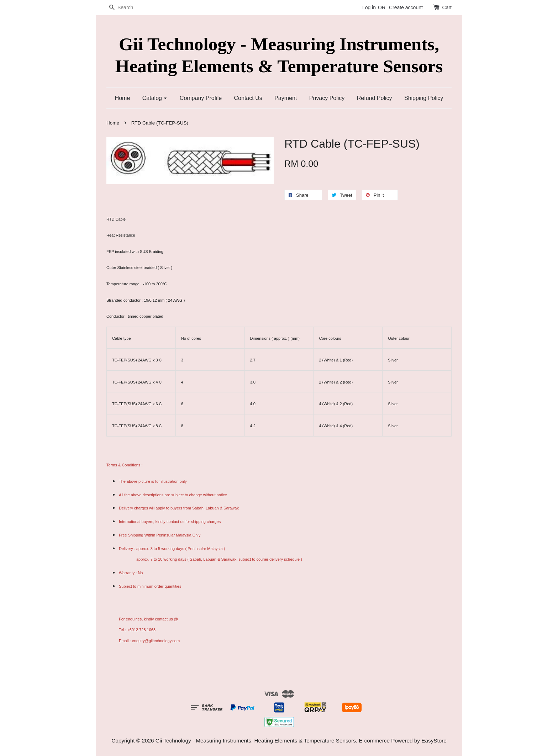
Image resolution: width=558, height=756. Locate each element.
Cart (447, 7)
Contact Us (248, 98)
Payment (286, 98)
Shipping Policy (424, 98)
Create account (406, 7)
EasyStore (434, 741)
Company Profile (201, 98)
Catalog (155, 98)
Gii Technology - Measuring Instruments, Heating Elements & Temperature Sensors (279, 55)
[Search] (128, 8)
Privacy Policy (327, 98)
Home (123, 98)
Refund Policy (375, 98)
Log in (369, 7)
